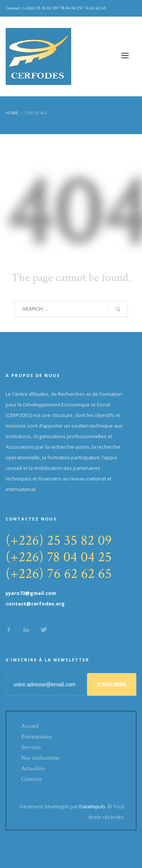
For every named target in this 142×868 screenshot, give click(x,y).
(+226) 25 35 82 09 (59, 540)
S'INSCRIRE (112, 684)
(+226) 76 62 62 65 (59, 574)
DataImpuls (92, 806)
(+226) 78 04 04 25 (59, 557)
